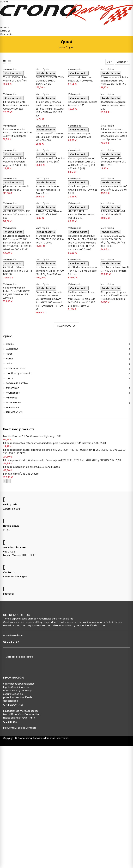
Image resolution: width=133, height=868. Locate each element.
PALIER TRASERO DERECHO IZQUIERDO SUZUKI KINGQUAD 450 (50, 81)
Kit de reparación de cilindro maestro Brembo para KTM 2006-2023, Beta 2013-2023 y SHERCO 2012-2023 (62, 460)
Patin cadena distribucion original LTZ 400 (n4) (50, 160)
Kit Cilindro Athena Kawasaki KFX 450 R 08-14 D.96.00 (18, 271)
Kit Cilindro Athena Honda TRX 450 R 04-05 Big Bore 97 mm (82, 271)
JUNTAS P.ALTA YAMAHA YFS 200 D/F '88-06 (49, 213)
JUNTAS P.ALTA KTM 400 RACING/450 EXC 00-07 (114, 188)
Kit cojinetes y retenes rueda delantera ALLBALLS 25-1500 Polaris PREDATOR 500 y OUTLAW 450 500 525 (50, 109)
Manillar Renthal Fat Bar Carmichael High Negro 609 (32, 436)
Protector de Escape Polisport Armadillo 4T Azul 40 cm (48, 190)
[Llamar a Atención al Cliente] (6, 544)
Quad (8, 336)
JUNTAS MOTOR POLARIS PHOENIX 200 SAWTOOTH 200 (17, 215)
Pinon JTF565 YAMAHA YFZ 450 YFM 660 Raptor (18, 134)
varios (9, 363)
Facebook (9, 594)
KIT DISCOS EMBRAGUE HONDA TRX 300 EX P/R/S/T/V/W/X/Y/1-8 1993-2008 (113, 241)
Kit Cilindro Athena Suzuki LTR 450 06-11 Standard (115, 269)
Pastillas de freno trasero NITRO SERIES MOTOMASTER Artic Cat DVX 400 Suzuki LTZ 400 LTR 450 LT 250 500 (82, 299)
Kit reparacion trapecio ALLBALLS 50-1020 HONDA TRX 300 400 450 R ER (114, 296)
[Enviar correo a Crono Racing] (6, 569)
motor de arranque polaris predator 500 (79, 135)
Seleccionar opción (14, 129)
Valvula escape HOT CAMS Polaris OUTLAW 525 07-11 (83, 190)
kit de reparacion (15, 368)
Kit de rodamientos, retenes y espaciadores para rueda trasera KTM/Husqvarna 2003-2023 (54, 443)
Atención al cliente (14, 547)
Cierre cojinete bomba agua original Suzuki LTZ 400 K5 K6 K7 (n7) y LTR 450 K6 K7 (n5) (82, 163)
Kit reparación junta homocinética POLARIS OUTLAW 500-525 (16, 105)
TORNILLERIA (12, 407)
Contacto (9, 572)
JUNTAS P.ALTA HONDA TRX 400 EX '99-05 (113, 213)
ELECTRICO (12, 349)
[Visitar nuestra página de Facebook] (6, 590)
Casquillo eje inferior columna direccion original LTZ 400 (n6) (15, 162)
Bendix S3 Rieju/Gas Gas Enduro (21, 474)
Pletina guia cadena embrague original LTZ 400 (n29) (113, 162)
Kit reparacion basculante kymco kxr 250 (83, 104)
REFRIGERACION (14, 412)
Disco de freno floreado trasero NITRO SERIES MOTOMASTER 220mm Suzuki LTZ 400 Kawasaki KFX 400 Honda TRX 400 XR (49, 301)
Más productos (66, 326)
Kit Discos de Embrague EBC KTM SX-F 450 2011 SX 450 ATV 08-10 (50, 239)
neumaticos (13, 393)
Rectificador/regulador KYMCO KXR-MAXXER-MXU (113, 105)
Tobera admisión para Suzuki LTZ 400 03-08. (81, 79)
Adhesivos (12, 398)
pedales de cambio (17, 383)
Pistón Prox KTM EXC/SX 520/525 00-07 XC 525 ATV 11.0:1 (16, 295)
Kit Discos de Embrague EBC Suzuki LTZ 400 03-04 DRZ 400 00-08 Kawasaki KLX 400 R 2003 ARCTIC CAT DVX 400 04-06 (83, 243)
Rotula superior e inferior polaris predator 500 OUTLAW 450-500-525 (114, 81)
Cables (10, 344)
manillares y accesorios (19, 373)
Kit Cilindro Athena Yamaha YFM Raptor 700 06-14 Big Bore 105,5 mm (50, 271)
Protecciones (13, 403)
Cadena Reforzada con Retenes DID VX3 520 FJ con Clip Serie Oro (114, 136)
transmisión (12, 388)
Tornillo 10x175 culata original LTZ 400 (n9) (15, 79)
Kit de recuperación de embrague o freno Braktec (32, 467)
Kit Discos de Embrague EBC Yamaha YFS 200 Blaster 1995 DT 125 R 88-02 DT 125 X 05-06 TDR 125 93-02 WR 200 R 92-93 (18, 243)
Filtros (9, 354)
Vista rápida (10, 69)
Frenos (10, 359)
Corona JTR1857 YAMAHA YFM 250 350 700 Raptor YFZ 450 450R (50, 137)
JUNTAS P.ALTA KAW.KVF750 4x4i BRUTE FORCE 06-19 (81, 215)
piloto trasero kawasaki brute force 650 (16, 188)
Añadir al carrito (13, 73)
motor (9, 378)
